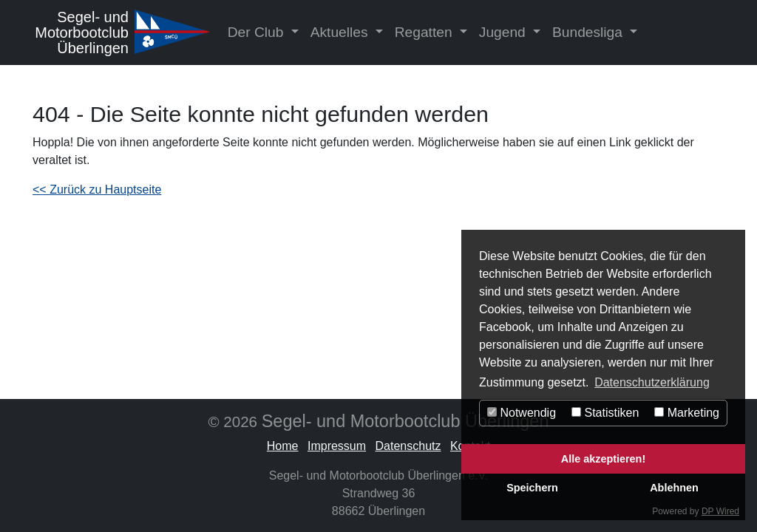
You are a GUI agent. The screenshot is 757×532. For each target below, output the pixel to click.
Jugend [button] (504, 32)
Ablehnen (674, 488)
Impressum (337, 446)
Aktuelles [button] (341, 32)
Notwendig (522, 413)
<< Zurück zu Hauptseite (97, 190)
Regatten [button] (425, 32)
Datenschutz (408, 446)
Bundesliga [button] (589, 32)
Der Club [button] (258, 32)
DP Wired (720, 511)
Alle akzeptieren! (603, 459)
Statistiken (605, 413)
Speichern (532, 488)
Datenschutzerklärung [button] (652, 382)
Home (283, 446)
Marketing (687, 413)
